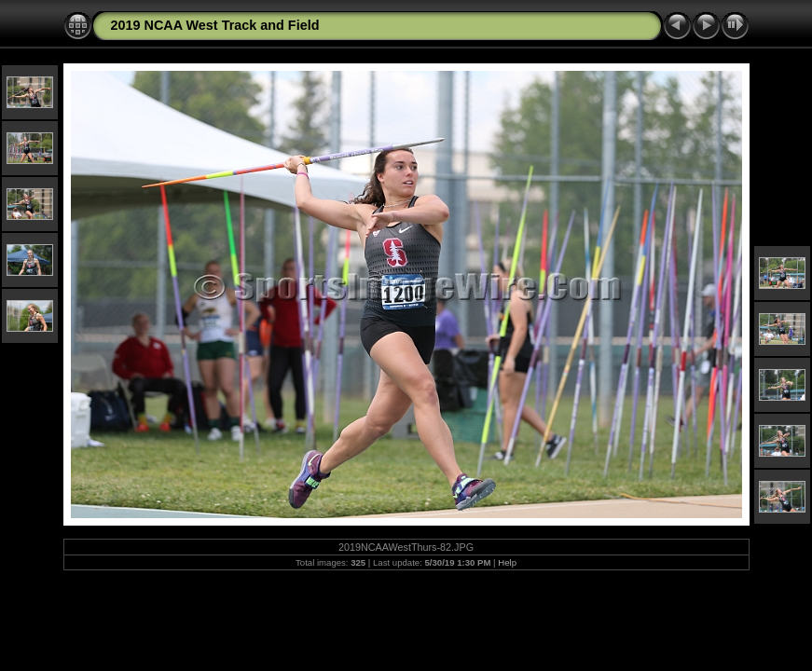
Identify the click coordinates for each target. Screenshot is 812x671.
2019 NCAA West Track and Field (215, 25)
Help (507, 562)
